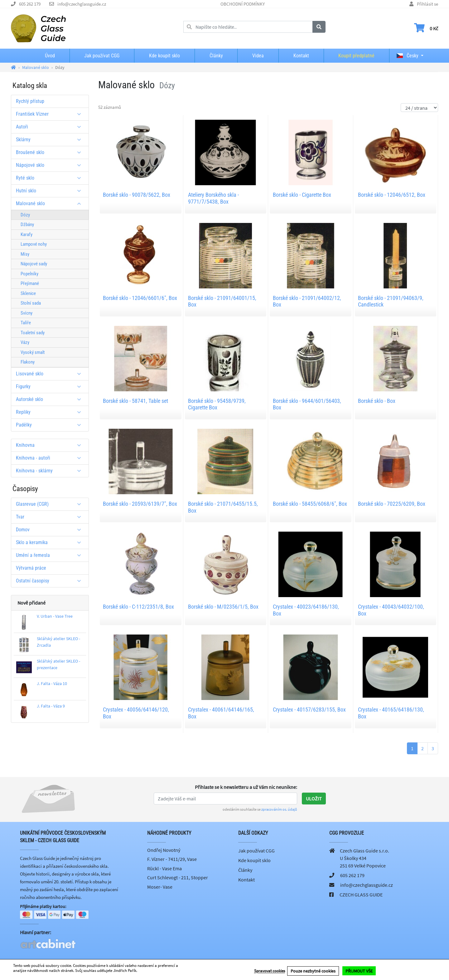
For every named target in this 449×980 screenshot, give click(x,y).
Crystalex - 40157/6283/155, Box (309, 710)
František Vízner (51, 114)
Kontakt (301, 56)
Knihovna (51, 445)
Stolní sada (31, 303)
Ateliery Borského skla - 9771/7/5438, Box (213, 198)
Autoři (51, 127)
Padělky (51, 425)
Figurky (51, 386)
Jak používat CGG (102, 56)
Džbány (27, 224)
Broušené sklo (51, 152)
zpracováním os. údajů (279, 809)
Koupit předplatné (356, 56)
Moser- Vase (160, 887)
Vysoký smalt (33, 352)
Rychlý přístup (30, 101)
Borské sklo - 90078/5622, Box (137, 195)
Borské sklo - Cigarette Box (302, 195)
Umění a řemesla (51, 555)
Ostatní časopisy (51, 581)
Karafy (27, 234)
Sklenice (28, 293)
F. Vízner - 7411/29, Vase (172, 859)
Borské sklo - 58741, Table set (135, 401)
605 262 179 (30, 4)
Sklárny (51, 140)
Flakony (28, 362)
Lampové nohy (34, 244)
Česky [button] (408, 56)
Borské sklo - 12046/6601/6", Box (140, 298)
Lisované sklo (51, 374)
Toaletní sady (33, 333)
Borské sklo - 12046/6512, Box (392, 195)
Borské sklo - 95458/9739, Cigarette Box (217, 404)
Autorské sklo (51, 399)
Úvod (50, 56)
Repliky (51, 412)
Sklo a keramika (51, 542)
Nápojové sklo (51, 165)
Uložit (314, 799)
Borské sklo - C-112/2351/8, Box (138, 607)
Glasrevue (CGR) (51, 504)
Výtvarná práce (31, 568)
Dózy (25, 215)
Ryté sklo (51, 178)
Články (216, 56)
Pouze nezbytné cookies (313, 971)
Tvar (51, 517)
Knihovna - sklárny (51, 471)
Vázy (25, 342)
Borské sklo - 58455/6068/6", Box (310, 504)
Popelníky (29, 274)
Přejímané (30, 283)
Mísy (25, 254)
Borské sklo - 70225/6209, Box (392, 504)
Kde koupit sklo (164, 56)
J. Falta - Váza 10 (52, 683)
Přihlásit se (427, 4)
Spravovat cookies (270, 971)
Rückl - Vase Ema (164, 868)
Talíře (26, 323)
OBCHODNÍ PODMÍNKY (243, 4)
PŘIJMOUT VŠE (359, 971)
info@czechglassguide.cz (82, 4)
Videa (258, 56)
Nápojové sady (34, 264)
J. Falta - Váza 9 (51, 706)
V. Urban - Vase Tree (55, 616)
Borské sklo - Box (377, 401)
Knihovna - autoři (51, 458)
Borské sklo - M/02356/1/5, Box (223, 607)
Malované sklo (51, 203)
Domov (51, 530)
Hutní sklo (51, 191)
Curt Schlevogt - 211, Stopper (178, 877)
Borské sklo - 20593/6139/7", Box (140, 504)
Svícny (27, 313)
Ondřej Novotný (164, 850)
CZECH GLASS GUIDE (361, 895)
